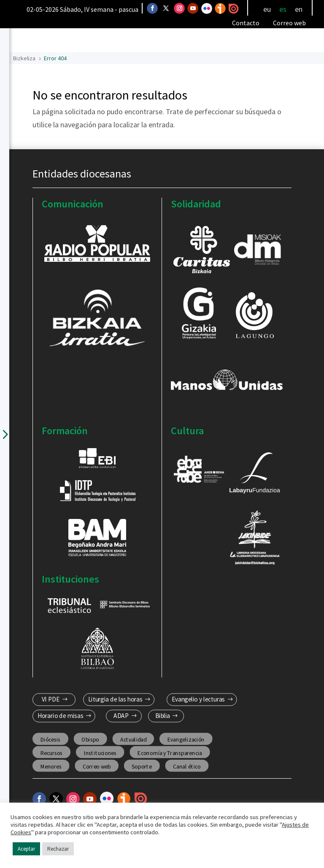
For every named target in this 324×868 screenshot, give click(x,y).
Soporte (142, 766)
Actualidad (133, 739)
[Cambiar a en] (299, 9)
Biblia (163, 716)
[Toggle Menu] (285, 41)
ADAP (121, 716)
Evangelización (186, 739)
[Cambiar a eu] (267, 9)
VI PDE (50, 699)
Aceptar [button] (26, 849)
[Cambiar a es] (283, 9)
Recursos (51, 753)
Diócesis (50, 739)
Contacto (246, 23)
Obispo (90, 739)
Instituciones (100, 753)
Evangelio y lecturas (198, 699)
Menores (51, 766)
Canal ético (187, 766)
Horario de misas (60, 716)
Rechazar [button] (58, 849)
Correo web (289, 23)
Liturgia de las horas (115, 699)
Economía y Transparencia (170, 753)
